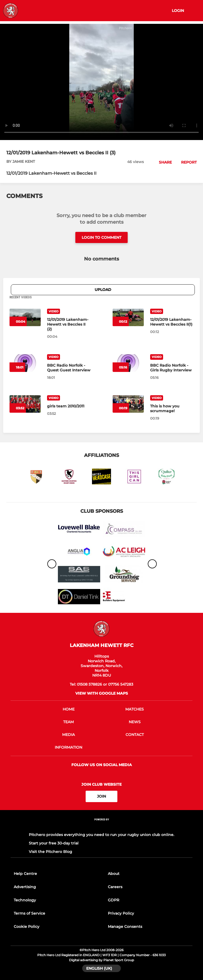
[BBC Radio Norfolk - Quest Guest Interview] (69, 368)
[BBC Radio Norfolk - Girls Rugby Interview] (172, 368)
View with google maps (102, 693)
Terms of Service (29, 913)
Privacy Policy (121, 913)
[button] (162, 162)
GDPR (114, 900)
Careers (115, 887)
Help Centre (25, 874)
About (114, 874)
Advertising (25, 887)
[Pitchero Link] (101, 826)
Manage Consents (125, 927)
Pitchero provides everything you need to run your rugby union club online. (101, 835)
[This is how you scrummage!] (172, 408)
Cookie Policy (27, 927)
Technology (25, 900)
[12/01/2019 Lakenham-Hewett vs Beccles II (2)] (69, 324)
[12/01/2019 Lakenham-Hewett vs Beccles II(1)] (172, 322)
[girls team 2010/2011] (69, 406)
